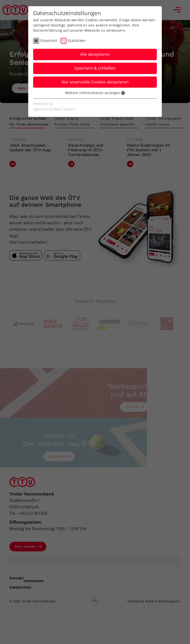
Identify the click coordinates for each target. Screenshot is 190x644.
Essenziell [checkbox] (49, 40)
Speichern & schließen (95, 68)
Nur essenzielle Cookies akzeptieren (95, 82)
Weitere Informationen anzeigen (95, 93)
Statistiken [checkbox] (77, 40)
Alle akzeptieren (95, 54)
